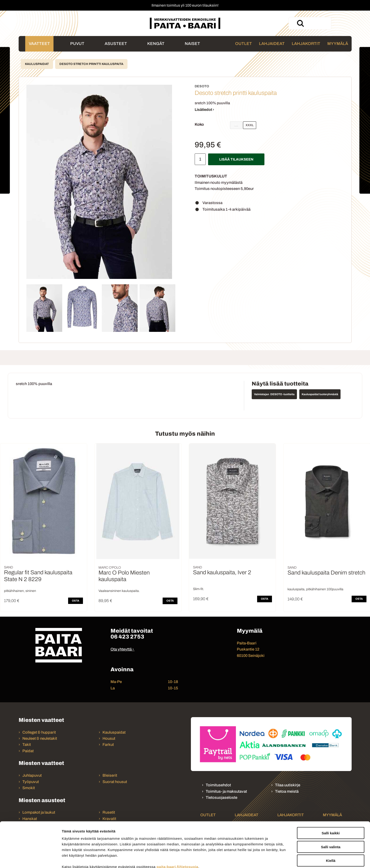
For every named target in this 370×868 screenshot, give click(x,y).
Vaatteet (39, 44)
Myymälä (338, 44)
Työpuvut (31, 782)
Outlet (244, 44)
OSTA (76, 601)
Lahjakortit (306, 44)
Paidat (28, 751)
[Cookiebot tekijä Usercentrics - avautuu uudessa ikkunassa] (31, 859)
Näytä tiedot (252, 859)
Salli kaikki (331, 804)
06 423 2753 (127, 637)
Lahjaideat (272, 44)
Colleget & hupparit (39, 732)
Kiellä (331, 832)
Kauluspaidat (37, 64)
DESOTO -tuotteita (282, 394)
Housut (109, 738)
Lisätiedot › (204, 110)
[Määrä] (200, 159)
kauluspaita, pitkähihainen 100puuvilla (315, 589)
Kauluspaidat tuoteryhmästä (320, 394)
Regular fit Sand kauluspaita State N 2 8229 (38, 576)
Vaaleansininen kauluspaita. (119, 591)
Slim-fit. (199, 589)
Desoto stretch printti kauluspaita (91, 64)
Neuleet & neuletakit (40, 738)
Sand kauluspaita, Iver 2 (222, 572)
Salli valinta (331, 818)
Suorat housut (115, 782)
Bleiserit (110, 775)
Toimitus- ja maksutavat (226, 791)
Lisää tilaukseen (236, 159)
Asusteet (116, 44)
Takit (27, 745)
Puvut (77, 44)
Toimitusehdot (218, 785)
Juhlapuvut (32, 775)
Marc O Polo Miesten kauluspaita (124, 576)
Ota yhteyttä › (122, 649)
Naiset (192, 44)
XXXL (250, 125)
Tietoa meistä (287, 791)
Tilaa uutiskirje (288, 785)
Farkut (109, 745)
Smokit (29, 788)
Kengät (156, 44)
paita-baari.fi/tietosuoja (177, 838)
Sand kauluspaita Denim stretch (326, 573)
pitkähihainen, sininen (20, 591)
